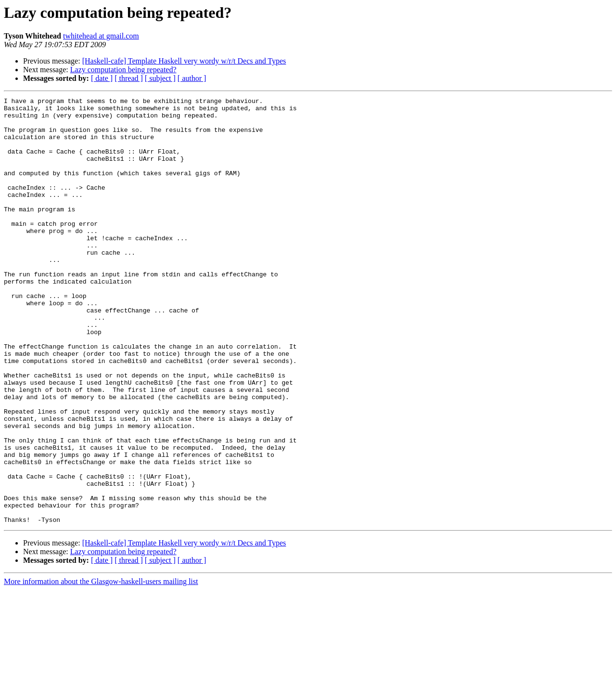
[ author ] (192, 78)
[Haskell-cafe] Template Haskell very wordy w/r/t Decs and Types (184, 61)
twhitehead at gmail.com (101, 36)
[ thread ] (129, 78)
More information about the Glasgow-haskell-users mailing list (101, 667)
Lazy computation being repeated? (123, 70)
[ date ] (102, 78)
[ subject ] (160, 78)
